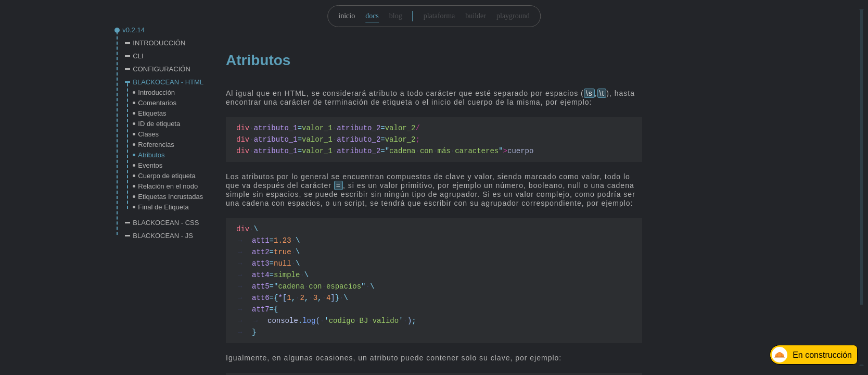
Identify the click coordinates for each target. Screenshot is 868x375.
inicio (347, 16)
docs (372, 16)
